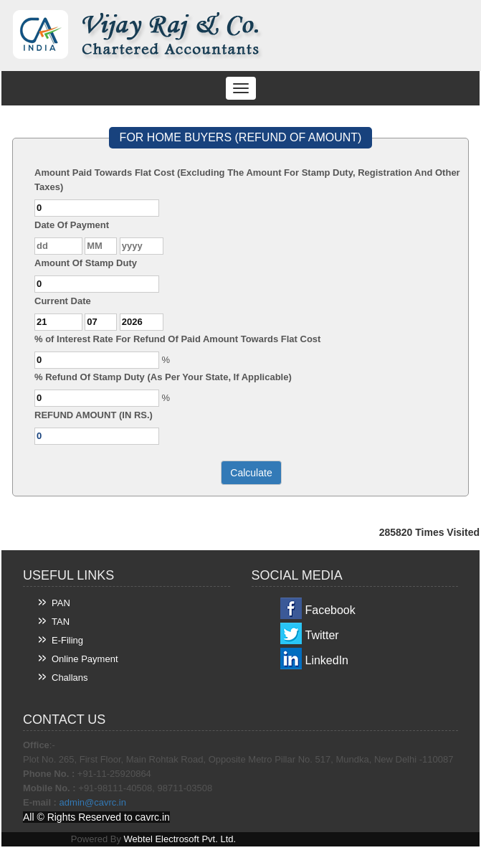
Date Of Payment (72, 225)
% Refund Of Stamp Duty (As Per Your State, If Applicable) (163, 377)
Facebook (330, 610)
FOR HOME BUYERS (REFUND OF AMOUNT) (241, 137)
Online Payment (85, 659)
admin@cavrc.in (93, 802)
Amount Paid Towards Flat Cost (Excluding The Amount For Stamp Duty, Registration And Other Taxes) (247, 180)
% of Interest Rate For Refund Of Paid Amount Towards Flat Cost (177, 339)
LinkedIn (327, 660)
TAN (61, 622)
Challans (70, 678)
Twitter (322, 635)
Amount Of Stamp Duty (86, 263)
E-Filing (67, 640)
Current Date (63, 301)
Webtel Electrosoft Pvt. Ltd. (180, 839)
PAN (61, 603)
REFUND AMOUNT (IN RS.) (94, 415)
